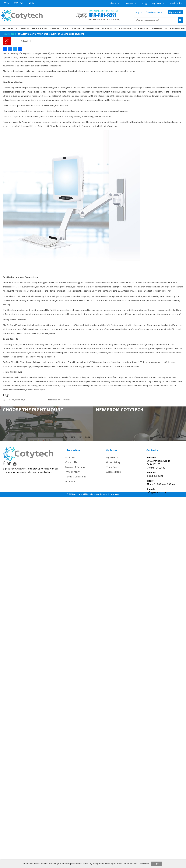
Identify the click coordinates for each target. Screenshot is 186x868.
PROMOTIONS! (177, 28)
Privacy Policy (72, 472)
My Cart (175, 12)
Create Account (155, 12)
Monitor (13, 28)
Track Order (176, 3)
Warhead (115, 494)
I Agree (156, 864)
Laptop (76, 28)
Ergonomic (125, 28)
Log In (138, 12)
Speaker (55, 28)
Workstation (109, 28)
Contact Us (131, 3)
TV (4, 28)
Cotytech (77, 494)
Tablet (66, 28)
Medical (25, 28)
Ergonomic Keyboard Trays (14, 400)
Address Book (113, 472)
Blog (32, 3)
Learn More (144, 864)
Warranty (70, 481)
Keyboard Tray (91, 28)
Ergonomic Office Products (59, 400)
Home (6, 3)
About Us (115, 3)
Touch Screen (40, 28)
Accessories (141, 28)
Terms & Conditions (76, 477)
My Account (158, 3)
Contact (19, 3)
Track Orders (113, 467)
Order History (113, 462)
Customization (159, 28)
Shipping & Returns (75, 467)
